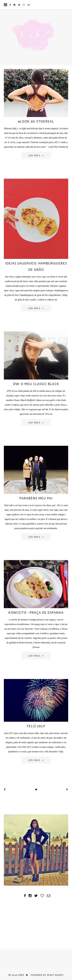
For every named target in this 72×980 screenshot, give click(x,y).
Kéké (21, 975)
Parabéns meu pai (36, 498)
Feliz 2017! (36, 726)
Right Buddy (55, 975)
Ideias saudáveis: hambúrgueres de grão (36, 266)
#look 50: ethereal (36, 121)
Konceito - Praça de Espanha (36, 612)
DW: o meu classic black (36, 384)
